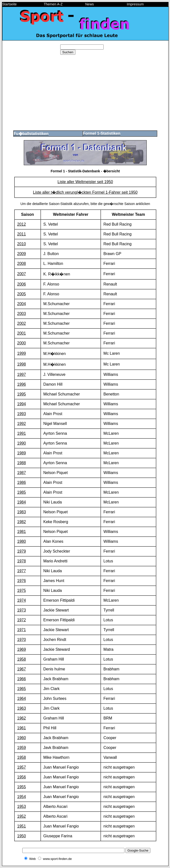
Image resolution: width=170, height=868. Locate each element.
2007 (22, 274)
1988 (22, 463)
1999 (22, 353)
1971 (22, 630)
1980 (22, 541)
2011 (22, 234)
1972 (22, 620)
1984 (22, 502)
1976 (22, 581)
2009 (22, 254)
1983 (22, 512)
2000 (22, 343)
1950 (22, 836)
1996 (22, 384)
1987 (22, 473)
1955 (22, 787)
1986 (22, 482)
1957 (22, 767)
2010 (22, 244)
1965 (22, 689)
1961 (22, 728)
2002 (22, 323)
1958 (22, 659)
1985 (22, 492)
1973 (22, 610)
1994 (22, 404)
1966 (22, 679)
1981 (22, 532)
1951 (22, 826)
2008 (22, 264)
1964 (22, 698)
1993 (22, 414)
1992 (22, 424)
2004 (22, 304)
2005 (22, 294)
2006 (22, 284)
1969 (22, 649)
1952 (22, 816)
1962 (22, 718)
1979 (22, 551)
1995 (22, 394)
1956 (22, 777)
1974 (22, 600)
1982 (22, 522)
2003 (22, 314)
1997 (22, 374)
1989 (22, 453)
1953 (22, 807)
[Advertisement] (85, 93)
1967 (22, 669)
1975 (22, 590)
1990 (22, 443)
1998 (22, 364)
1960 (22, 738)
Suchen (68, 52)
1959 (22, 748)
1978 (22, 561)
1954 (22, 797)
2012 (22, 224)
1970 (22, 640)
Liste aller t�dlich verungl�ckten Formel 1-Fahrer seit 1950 (85, 192)
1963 (22, 708)
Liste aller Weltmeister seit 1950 (85, 182)
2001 (22, 333)
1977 (22, 571)
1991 (22, 433)
